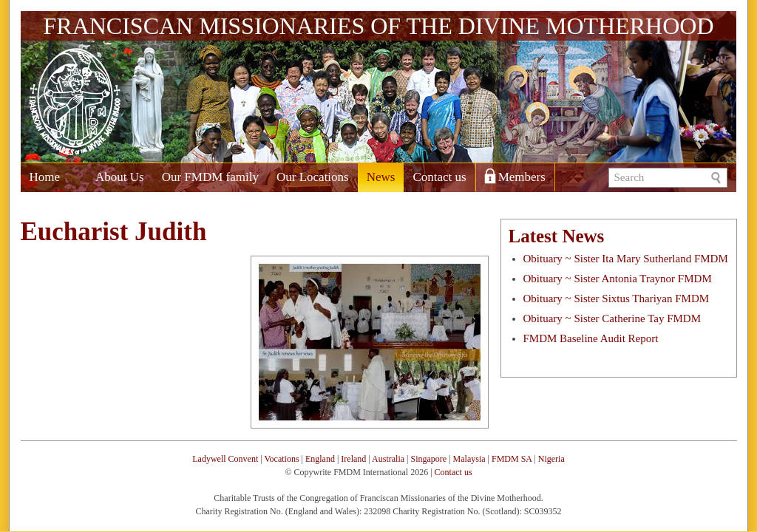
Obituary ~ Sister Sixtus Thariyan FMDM (617, 299)
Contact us (439, 177)
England (320, 459)
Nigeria (551, 459)
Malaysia (469, 459)
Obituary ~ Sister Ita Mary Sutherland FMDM (626, 259)
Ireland (353, 459)
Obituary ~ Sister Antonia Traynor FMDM (618, 279)
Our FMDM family (210, 177)
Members (522, 177)
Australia (388, 459)
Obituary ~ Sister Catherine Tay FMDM (612, 318)
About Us (120, 177)
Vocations (281, 459)
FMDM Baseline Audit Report (591, 338)
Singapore (429, 459)
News (381, 177)
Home (45, 177)
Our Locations (313, 177)
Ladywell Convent (225, 459)
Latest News (557, 236)
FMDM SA (512, 459)
